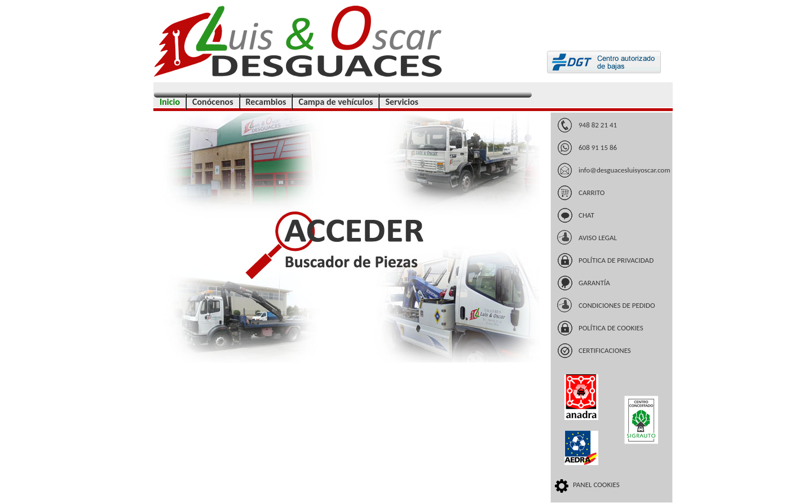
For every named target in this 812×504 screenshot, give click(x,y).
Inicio (170, 102)
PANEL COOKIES (596, 485)
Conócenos (213, 102)
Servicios (402, 102)
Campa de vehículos (336, 102)
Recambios (266, 102)
